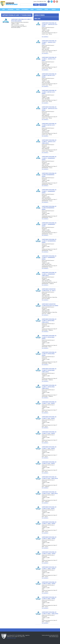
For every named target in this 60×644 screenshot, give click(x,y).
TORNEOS (18, 10)
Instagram (57, 1)
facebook (49, 1)
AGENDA (32, 10)
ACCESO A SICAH (43, 5)
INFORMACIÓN (39, 10)
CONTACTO (54, 10)
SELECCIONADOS (25, 10)
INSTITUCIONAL (11, 10)
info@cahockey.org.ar (11, 638)
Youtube (54, 1)
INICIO (4, 10)
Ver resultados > (45, 37)
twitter (51, 1)
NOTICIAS (46, 10)
